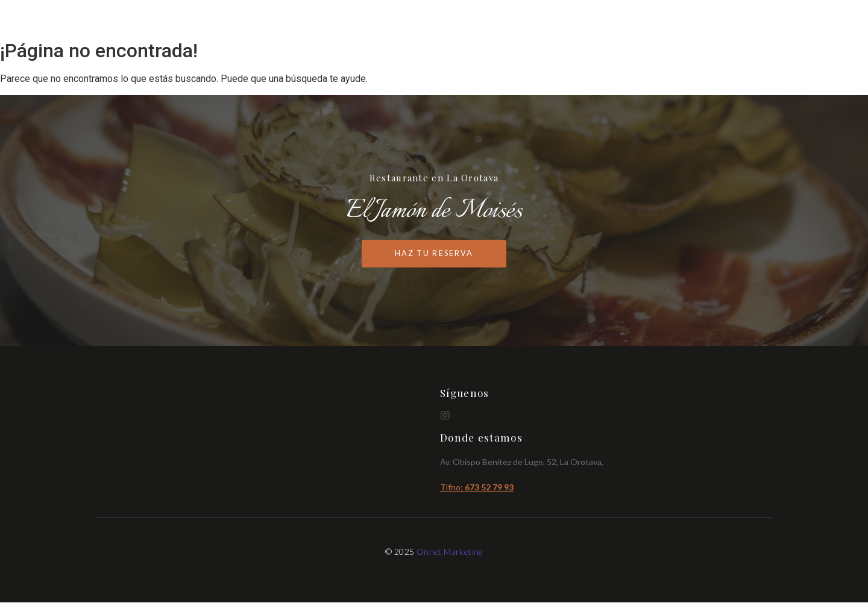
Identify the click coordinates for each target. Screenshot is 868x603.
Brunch (691, 20)
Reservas (748, 20)
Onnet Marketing (450, 551)
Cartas (641, 20)
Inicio (594, 20)
